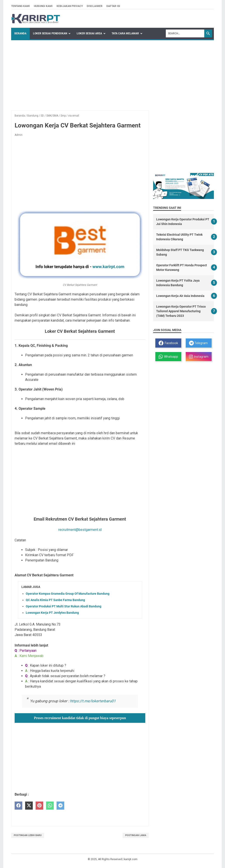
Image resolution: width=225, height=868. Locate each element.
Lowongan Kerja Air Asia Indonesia (180, 296)
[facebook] (18, 806)
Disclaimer (95, 6)
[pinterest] (39, 806)
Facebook (168, 343)
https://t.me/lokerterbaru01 (93, 701)
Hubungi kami (43, 6)
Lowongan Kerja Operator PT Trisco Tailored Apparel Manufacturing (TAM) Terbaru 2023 (181, 311)
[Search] (185, 33)
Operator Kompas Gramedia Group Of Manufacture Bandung (68, 594)
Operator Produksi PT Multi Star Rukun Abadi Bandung (64, 606)
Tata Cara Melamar (125, 33)
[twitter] (29, 806)
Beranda (20, 33)
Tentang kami (21, 6)
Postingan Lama (136, 835)
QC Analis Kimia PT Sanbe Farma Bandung (55, 600)
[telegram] (60, 806)
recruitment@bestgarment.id (80, 530)
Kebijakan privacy (70, 6)
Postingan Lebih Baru (28, 835)
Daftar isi (113, 6)
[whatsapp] (50, 806)
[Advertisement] (112, 73)
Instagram (199, 357)
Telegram (198, 343)
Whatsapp (168, 357)
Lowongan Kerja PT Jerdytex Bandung (52, 613)
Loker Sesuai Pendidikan (50, 33)
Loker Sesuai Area (89, 33)
